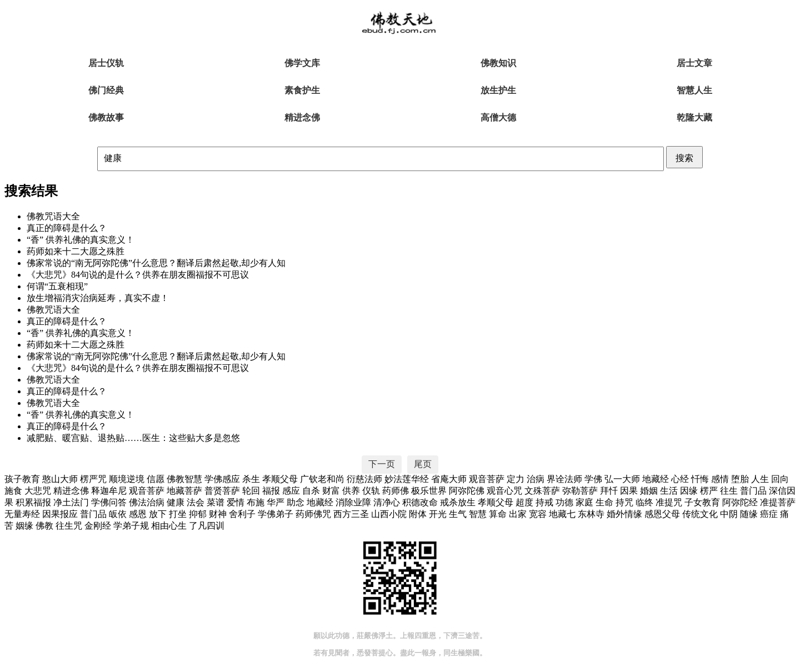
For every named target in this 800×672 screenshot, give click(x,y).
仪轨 (371, 491)
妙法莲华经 (407, 479)
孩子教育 (22, 479)
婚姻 (649, 491)
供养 (351, 491)
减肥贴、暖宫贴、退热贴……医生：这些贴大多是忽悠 (133, 438)
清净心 (387, 502)
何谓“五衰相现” (57, 286)
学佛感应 (222, 479)
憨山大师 (60, 479)
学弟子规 (131, 526)
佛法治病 (147, 502)
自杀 (311, 491)
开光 (438, 514)
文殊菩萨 (542, 491)
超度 (524, 502)
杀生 (251, 479)
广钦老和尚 (322, 479)
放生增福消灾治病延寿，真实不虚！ (98, 298)
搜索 (684, 158)
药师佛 (396, 491)
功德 (564, 502)
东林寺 (591, 514)
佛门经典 (106, 90)
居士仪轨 (106, 63)
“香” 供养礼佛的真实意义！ (81, 240)
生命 (604, 502)
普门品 (753, 491)
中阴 (729, 514)
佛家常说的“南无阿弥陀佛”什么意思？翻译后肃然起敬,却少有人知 (156, 263)
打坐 (178, 514)
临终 (644, 502)
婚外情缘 (624, 514)
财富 (331, 491)
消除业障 (353, 502)
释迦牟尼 (109, 491)
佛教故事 (106, 117)
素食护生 (302, 90)
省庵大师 (449, 479)
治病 (536, 479)
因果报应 (60, 514)
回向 (780, 479)
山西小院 (389, 514)
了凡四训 (207, 526)
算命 (498, 514)
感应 (291, 491)
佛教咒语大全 (53, 216)
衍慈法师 (364, 479)
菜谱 (216, 502)
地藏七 (562, 514)
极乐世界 (429, 491)
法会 (196, 502)
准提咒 (669, 502)
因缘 (689, 491)
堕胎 (740, 479)
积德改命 (420, 502)
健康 (176, 502)
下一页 (382, 464)
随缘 (749, 514)
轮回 (251, 491)
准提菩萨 (778, 502)
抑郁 (198, 514)
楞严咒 (93, 479)
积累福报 (33, 502)
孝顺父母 (280, 479)
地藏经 (656, 479)
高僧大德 (498, 117)
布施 (256, 502)
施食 (13, 491)
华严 (276, 502)
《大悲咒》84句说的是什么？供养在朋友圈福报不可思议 (138, 275)
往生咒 (69, 526)
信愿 (156, 479)
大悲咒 (38, 491)
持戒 (544, 502)
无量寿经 (22, 514)
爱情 (236, 502)
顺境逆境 (127, 479)
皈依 (118, 514)
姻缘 (24, 526)
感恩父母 (662, 514)
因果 (629, 491)
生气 (458, 514)
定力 (516, 479)
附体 (418, 514)
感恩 (138, 514)
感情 (720, 479)
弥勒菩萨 (580, 491)
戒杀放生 (458, 502)
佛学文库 (302, 63)
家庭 (584, 502)
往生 (729, 491)
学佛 (593, 479)
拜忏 (609, 491)
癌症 (769, 514)
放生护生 (498, 90)
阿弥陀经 (740, 502)
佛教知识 (498, 63)
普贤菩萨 (222, 491)
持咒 (624, 502)
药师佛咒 (313, 514)
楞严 (709, 491)
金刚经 (98, 526)
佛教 (44, 526)
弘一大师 (622, 479)
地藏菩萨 (184, 491)
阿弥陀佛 (467, 491)
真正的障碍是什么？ (67, 228)
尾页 (423, 464)
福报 (271, 491)
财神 (218, 514)
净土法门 (71, 502)
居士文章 (694, 63)
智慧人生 (694, 90)
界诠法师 (564, 479)
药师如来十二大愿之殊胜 (76, 251)
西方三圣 (351, 514)
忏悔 (700, 479)
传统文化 (700, 514)
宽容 (538, 514)
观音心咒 (504, 491)
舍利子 (242, 514)
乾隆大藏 (694, 117)
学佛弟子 (276, 514)
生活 (669, 491)
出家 (518, 514)
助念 (296, 502)
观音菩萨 (487, 479)
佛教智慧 (184, 479)
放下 (158, 514)
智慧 (478, 514)
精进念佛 (302, 117)
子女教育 (702, 502)
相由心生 (169, 526)
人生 (760, 479)
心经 (680, 479)
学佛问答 (109, 502)
